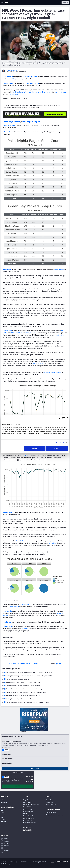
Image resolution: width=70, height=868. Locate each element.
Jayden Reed (8, 132)
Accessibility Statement (39, 862)
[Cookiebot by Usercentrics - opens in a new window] (60, 418)
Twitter (6, 839)
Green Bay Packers (31, 77)
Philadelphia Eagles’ (32, 83)
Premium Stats (28, 809)
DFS (2, 817)
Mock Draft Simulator (30, 823)
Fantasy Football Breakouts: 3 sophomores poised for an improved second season (29, 689)
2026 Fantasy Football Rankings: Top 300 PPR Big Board (21, 682)
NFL (2, 810)
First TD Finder (28, 802)
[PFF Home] (7, 2)
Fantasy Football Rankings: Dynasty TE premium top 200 (21, 696)
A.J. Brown (26, 456)
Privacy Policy (13, 862)
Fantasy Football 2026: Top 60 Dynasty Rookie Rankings (21, 686)
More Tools (35, 768)
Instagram (7, 841)
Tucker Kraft (8, 77)
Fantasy (3, 815)
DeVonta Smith (9, 83)
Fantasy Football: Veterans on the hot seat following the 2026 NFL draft (25, 702)
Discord (6, 848)
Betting (3, 813)
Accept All (57, 449)
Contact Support (51, 813)
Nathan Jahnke (13, 70)
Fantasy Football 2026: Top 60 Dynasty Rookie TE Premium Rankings (25, 692)
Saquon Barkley (9, 125)
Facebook (7, 846)
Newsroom (4, 802)
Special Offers (50, 802)
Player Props (27, 800)
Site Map (3, 862)
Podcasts (6, 850)
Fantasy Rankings (29, 818)
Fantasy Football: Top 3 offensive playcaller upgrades (20, 699)
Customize (35, 449)
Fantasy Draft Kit (28, 816)
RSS (5, 853)
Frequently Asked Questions (54, 815)
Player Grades (27, 807)
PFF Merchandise (51, 805)
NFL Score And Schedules (31, 805)
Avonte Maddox (38, 364)
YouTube (6, 843)
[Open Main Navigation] (2, 2)
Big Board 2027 (28, 821)
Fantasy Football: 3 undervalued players (16, 679)
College (3, 820)
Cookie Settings (6, 864)
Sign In (65, 2)
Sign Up (17, 786)
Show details (60, 443)
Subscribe (49, 800)
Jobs (2, 800)
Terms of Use (24, 862)
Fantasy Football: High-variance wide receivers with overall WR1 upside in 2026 (27, 676)
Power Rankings (28, 811)
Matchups (26, 814)
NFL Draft (4, 822)
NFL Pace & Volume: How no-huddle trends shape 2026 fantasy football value (27, 673)
